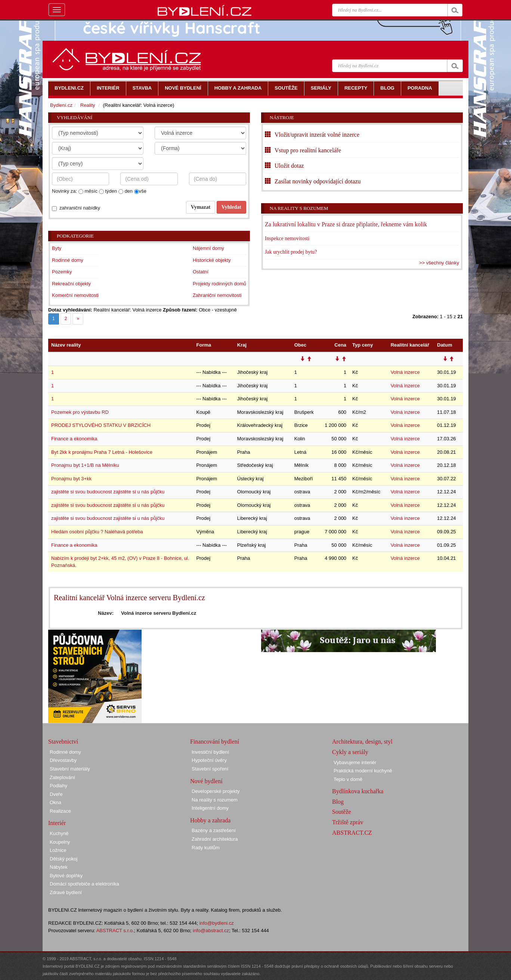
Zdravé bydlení (66, 892)
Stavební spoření (210, 769)
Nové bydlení (206, 781)
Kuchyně (59, 833)
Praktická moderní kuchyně (363, 771)
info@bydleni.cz (217, 923)
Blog (338, 802)
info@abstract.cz (211, 931)
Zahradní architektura (215, 839)
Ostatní (201, 272)
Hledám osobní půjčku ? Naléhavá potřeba (97, 532)
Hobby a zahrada (210, 820)
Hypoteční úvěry (209, 760)
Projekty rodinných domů (219, 284)
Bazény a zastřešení (214, 830)
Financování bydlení (215, 742)
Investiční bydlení (210, 752)
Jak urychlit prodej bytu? (291, 252)
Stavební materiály (70, 769)
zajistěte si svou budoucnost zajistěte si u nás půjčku (108, 492)
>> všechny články (439, 263)
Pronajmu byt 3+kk (71, 479)
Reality (88, 105)
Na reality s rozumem (299, 208)
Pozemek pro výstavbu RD (80, 412)
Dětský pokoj (64, 859)
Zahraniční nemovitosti (217, 295)
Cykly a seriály (350, 752)
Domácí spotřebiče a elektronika (84, 884)
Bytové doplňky (66, 876)
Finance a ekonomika (74, 439)
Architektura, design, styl (362, 742)
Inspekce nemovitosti (287, 238)
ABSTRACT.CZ (352, 833)
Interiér (57, 823)
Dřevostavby (63, 760)
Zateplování (62, 777)
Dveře (56, 794)
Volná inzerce (405, 372)
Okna (55, 802)
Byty (57, 248)
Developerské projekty (216, 791)
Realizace (60, 811)
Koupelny (60, 842)
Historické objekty (212, 260)
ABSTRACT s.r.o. (115, 931)
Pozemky (62, 272)
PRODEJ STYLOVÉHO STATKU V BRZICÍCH (101, 425)
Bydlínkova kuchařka (358, 791)
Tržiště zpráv (348, 822)
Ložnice (58, 850)
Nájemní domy (208, 248)
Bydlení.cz (61, 105)
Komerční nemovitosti (75, 295)
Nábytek (59, 867)
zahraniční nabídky (80, 208)
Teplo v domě (348, 779)
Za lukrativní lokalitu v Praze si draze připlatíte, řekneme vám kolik (346, 224)
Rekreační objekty (71, 284)
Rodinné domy (68, 260)
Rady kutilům (206, 848)
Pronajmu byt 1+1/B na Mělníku (85, 465)
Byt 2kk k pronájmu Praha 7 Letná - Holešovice (102, 452)
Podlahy (58, 786)
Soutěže (342, 812)
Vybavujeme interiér (355, 762)
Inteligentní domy (210, 808)
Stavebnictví (63, 742)
